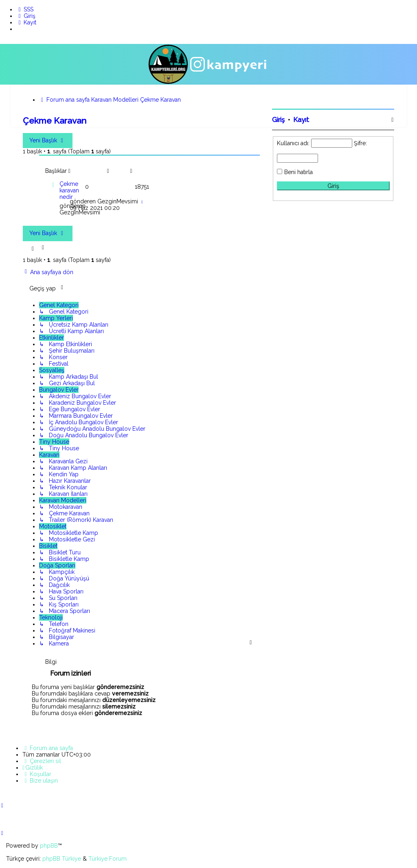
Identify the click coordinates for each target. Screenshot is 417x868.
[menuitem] (25, 9)
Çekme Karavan (55, 121)
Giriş (278, 120)
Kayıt (301, 120)
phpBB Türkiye (62, 859)
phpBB (49, 846)
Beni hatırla (298, 172)
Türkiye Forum (108, 859)
